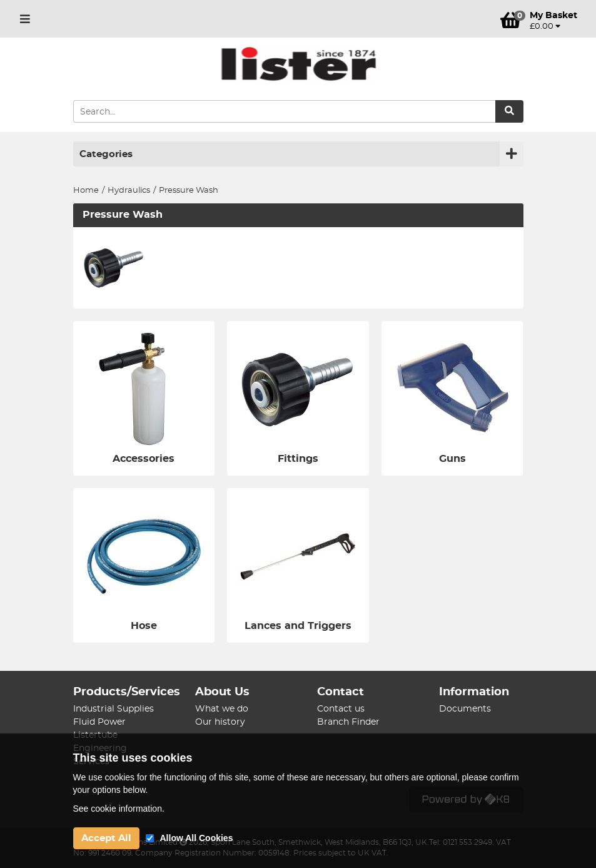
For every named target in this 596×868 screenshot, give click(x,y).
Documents (465, 709)
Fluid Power (99, 722)
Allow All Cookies (197, 838)
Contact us (341, 709)
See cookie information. (119, 809)
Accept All (106, 838)
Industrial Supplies (114, 709)
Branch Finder (348, 722)
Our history (220, 722)
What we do (222, 709)
